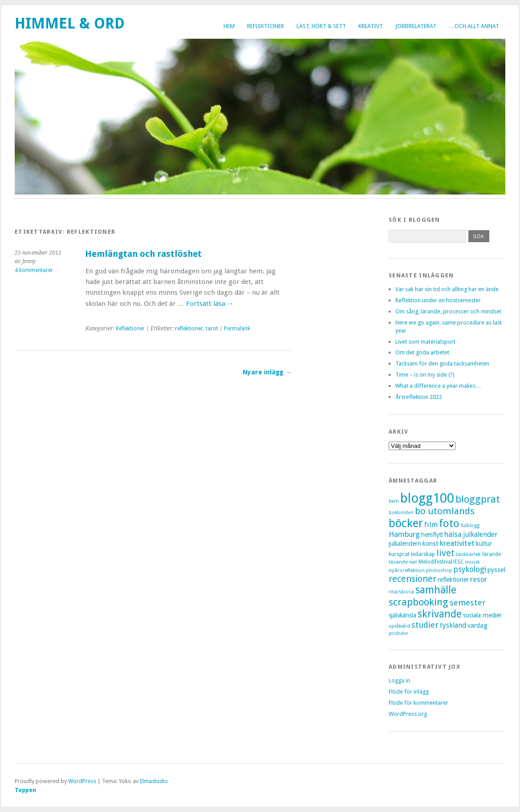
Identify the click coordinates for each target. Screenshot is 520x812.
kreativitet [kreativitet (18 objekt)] (457, 543)
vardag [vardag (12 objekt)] (477, 625)
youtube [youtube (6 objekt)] (398, 633)
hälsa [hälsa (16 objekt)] (453, 534)
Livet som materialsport (425, 342)
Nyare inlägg (267, 372)
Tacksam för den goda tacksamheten (442, 363)
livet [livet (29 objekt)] (445, 553)
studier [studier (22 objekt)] (425, 625)
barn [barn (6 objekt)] (394, 501)
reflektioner (189, 329)
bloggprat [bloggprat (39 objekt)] (478, 499)
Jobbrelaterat (416, 26)
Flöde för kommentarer (418, 703)
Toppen (25, 790)
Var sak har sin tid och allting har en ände (447, 289)
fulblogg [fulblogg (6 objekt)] (470, 526)
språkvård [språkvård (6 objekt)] (399, 626)
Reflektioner (266, 26)
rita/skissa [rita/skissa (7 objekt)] (401, 592)
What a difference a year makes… (438, 386)
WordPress (82, 781)
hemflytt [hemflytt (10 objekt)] (432, 535)
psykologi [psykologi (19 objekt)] (470, 569)
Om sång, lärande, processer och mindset (448, 311)
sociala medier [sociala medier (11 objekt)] (482, 615)
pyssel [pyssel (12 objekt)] (496, 570)
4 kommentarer (34, 270)
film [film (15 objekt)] (431, 525)
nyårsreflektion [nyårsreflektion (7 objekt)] (407, 570)
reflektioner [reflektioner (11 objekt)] (453, 580)
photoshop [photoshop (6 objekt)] (439, 570)
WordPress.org (408, 714)
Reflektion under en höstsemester (438, 300)
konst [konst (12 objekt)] (431, 544)
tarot (212, 329)
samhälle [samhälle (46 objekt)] (436, 590)
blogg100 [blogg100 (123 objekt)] (427, 498)
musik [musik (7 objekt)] (473, 562)
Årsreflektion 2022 (419, 397)
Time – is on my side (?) (425, 375)
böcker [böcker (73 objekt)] (406, 523)
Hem (229, 26)
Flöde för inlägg (409, 692)
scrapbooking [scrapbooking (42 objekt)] (418, 602)
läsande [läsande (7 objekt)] (398, 562)
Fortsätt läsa (210, 304)
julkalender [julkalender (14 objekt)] (480, 534)
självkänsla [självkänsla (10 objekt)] (402, 615)
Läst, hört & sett (321, 26)
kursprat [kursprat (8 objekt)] (399, 554)
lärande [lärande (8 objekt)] (492, 554)
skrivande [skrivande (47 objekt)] (440, 614)
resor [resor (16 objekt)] (479, 579)
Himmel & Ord (70, 23)
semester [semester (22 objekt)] (468, 603)
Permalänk (237, 329)
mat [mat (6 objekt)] (413, 562)
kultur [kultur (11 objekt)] (484, 544)
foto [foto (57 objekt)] (449, 523)
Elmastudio (154, 781)
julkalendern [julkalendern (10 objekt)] (405, 544)
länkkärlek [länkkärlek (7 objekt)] (468, 554)
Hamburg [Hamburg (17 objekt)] (404, 534)
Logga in (399, 680)
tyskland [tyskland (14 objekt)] (453, 625)
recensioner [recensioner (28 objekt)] (412, 579)
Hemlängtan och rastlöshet (143, 254)
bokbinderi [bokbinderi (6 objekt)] (401, 513)
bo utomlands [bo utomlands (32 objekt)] (445, 511)
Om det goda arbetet (422, 352)
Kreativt (371, 26)
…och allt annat (474, 26)
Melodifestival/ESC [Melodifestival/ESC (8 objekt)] (441, 562)
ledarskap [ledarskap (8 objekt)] (423, 554)
